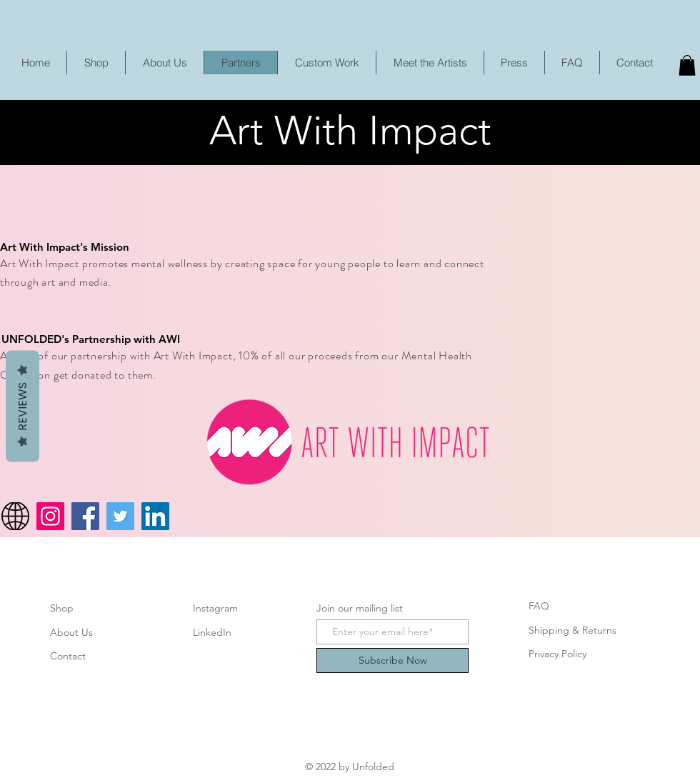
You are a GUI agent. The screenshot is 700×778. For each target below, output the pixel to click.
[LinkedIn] (155, 516)
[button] (687, 65)
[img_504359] (15, 516)
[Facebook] (85, 516)
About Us (71, 632)
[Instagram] (50, 516)
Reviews (22, 406)
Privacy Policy (557, 654)
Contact (68, 656)
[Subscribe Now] (392, 660)
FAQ (539, 606)
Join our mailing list (360, 608)
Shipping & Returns (572, 630)
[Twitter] (120, 516)
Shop (62, 608)
